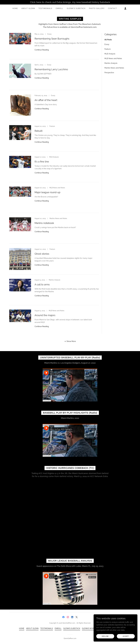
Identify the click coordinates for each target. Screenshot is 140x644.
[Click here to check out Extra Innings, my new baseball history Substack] (70, 2)
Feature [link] (108, 49)
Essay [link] (107, 44)
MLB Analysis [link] (110, 54)
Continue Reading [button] (42, 50)
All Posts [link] (108, 40)
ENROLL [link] (59, 8)
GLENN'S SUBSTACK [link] (76, 8)
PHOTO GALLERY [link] (97, 8)
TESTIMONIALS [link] (45, 8)
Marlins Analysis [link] (111, 63)
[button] (125, 8)
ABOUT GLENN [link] (28, 8)
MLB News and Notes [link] (113, 58)
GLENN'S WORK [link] (88, 628)
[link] (54, 46)
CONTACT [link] (113, 8)
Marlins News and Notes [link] (114, 68)
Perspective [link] (109, 73)
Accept (126, 636)
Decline (105, 636)
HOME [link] (15, 8)
